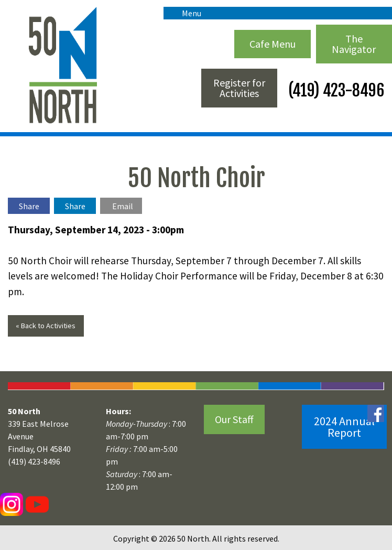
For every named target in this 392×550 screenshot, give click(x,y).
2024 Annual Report (344, 427)
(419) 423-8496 (335, 90)
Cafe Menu (273, 44)
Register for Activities (239, 88)
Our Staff (234, 419)
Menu (186, 13)
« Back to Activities (46, 326)
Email (123, 206)
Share (29, 206)
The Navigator (354, 44)
